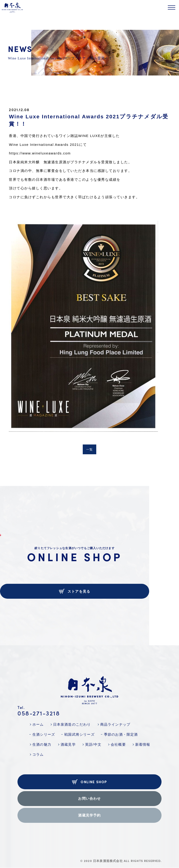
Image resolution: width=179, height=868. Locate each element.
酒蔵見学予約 (89, 815)
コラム (38, 754)
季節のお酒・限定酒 (121, 734)
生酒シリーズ (44, 734)
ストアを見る (75, 591)
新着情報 (143, 744)
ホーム (38, 724)
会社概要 (118, 744)
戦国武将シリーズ (79, 734)
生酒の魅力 (42, 744)
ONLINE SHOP (89, 782)
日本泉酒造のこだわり (72, 724)
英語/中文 (93, 744)
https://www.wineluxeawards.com (40, 153)
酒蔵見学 (68, 744)
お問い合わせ (89, 798)
